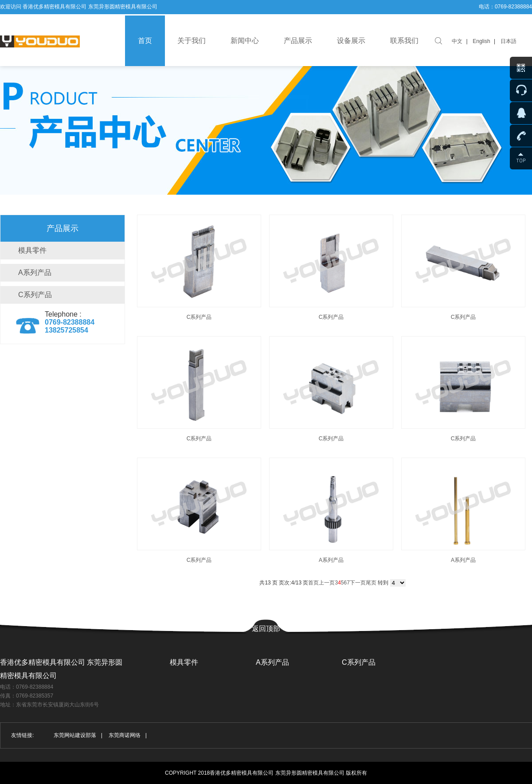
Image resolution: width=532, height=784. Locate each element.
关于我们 (192, 41)
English (481, 41)
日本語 (509, 41)
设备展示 (351, 41)
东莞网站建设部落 (75, 735)
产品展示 (298, 41)
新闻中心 (245, 41)
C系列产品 (35, 295)
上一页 (327, 583)
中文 (457, 41)
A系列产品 (35, 272)
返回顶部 (266, 629)
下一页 (358, 583)
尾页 (371, 583)
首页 (145, 41)
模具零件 (32, 250)
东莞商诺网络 (125, 735)
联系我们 (404, 41)
